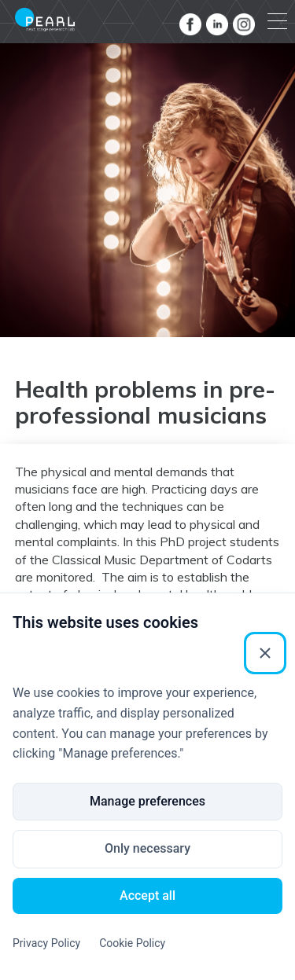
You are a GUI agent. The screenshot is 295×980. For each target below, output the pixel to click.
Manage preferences (147, 801)
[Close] (265, 653)
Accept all (147, 896)
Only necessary (147, 848)
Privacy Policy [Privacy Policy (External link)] (46, 943)
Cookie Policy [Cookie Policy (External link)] (132, 943)
